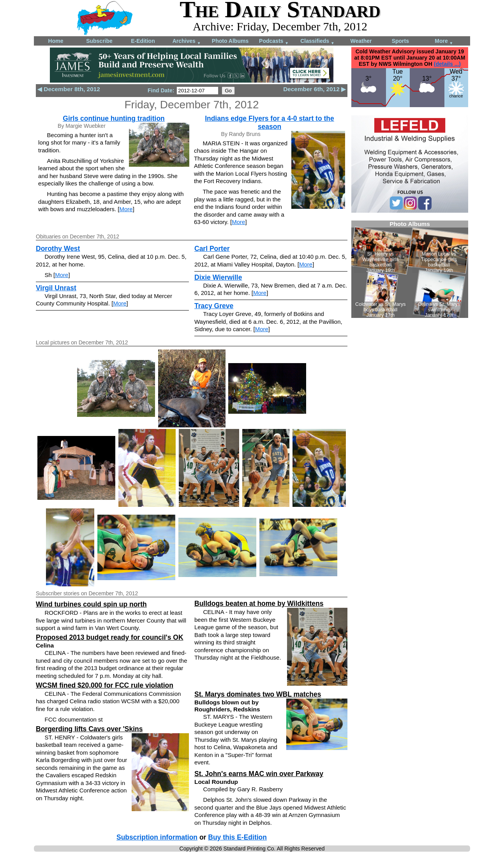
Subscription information (157, 837)
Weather (361, 41)
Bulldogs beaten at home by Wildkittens (259, 603)
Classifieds (317, 41)
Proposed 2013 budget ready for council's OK (110, 637)
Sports (400, 41)
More (444, 41)
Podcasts (274, 41)
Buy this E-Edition (237, 837)
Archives (187, 41)
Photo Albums (230, 41)
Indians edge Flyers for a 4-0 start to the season (270, 123)
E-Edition (143, 41)
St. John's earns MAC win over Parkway (259, 774)
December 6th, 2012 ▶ (315, 89)
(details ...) (447, 64)
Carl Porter (212, 249)
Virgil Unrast (56, 288)
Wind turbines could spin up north (91, 604)
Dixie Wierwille (218, 277)
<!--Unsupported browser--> (410, 269)
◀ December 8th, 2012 (69, 89)
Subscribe (99, 41)
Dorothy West (58, 249)
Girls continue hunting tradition (114, 118)
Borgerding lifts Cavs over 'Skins (89, 729)
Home (56, 41)
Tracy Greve (214, 306)
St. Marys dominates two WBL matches (258, 694)
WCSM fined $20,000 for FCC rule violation (105, 685)
